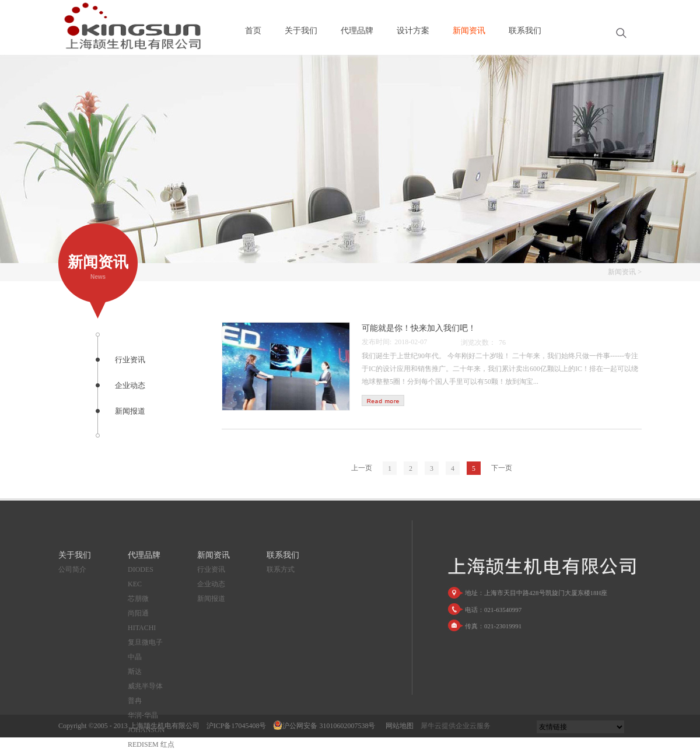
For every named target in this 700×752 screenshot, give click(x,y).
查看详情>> (383, 401)
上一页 (362, 468)
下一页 (502, 468)
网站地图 (398, 726)
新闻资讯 (622, 272)
